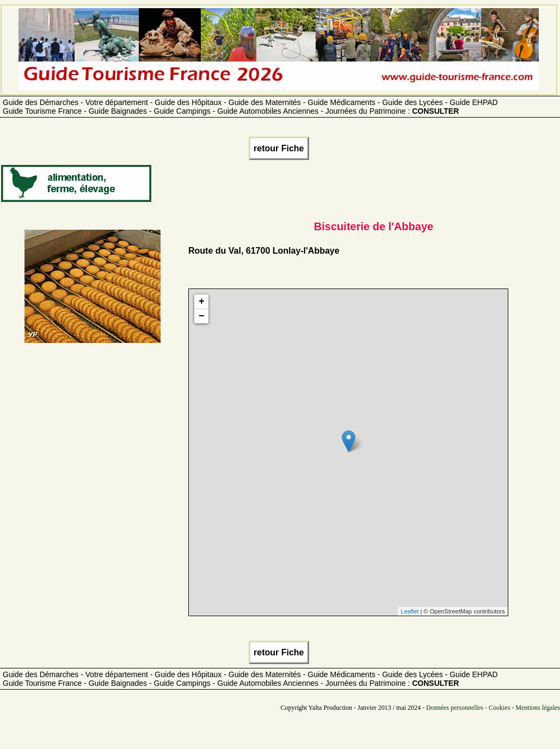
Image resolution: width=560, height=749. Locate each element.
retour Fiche (279, 148)
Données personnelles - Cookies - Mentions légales (493, 708)
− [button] (202, 316)
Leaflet (410, 611)
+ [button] (202, 302)
